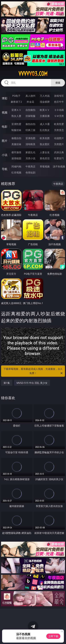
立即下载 (53, 636)
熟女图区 (45, 144)
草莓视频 (45, 166)
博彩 (5, 98)
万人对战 (45, 96)
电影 (5, 127)
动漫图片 (59, 138)
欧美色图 (45, 138)
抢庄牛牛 (59, 102)
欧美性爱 (59, 124)
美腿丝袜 (16, 144)
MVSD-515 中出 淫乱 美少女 (32, 383)
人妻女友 (45, 152)
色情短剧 (30, 172)
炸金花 (30, 102)
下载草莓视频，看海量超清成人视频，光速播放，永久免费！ (33, 371)
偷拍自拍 (30, 124)
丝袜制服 (30, 116)
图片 (5, 141)
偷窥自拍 (16, 138)
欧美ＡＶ (45, 110)
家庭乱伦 (30, 152)
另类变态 (59, 130)
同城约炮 (16, 166)
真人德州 (30, 96)
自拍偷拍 (30, 110)
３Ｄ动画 (59, 110)
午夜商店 (30, 166)
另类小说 (30, 158)
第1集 (7, 383)
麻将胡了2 (16, 102)
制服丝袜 (16, 130)
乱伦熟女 (45, 130)
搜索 (58, 83)
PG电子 (16, 96)
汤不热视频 (59, 166)
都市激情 (16, 152)
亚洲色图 (30, 138)
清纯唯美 (30, 144)
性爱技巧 (59, 158)
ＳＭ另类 (59, 116)
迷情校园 (16, 158)
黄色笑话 (45, 158)
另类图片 (59, 144)
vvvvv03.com (33, 74)
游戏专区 (59, 96)
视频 (5, 112)
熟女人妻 (16, 116)
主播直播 (45, 116)
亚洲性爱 (16, 124)
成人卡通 (45, 124)
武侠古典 (59, 152)
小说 (5, 155)
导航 (5, 169)
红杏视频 (16, 172)
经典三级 (30, 130)
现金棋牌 (45, 102)
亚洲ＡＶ (16, 110)
